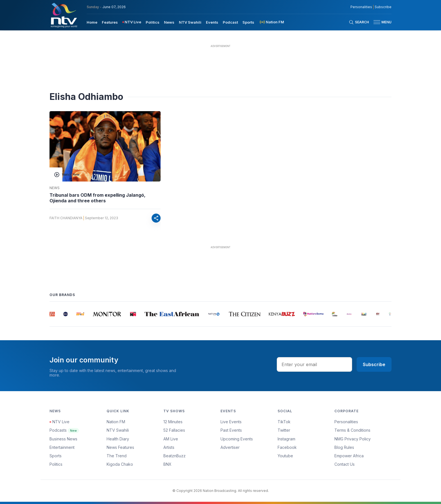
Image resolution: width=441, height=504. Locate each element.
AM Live (171, 439)
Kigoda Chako (120, 464)
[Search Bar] (359, 22)
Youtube (285, 456)
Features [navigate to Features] (110, 22)
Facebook (287, 447)
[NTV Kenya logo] (64, 15)
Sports (56, 456)
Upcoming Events (237, 439)
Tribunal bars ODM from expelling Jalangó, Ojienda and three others (97, 198)
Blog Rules (344, 447)
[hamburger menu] (377, 22)
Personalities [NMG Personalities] (361, 7)
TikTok (284, 422)
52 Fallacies (174, 430)
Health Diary (118, 439)
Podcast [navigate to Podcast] (230, 22)
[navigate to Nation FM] (271, 22)
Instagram (286, 439)
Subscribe (374, 364)
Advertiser (230, 447)
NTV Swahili (118, 430)
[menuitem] (92, 22)
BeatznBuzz (175, 456)
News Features (120, 447)
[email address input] (314, 364)
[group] (53, 314)
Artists (169, 447)
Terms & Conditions (352, 430)
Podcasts (64, 430)
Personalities (346, 422)
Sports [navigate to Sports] (248, 22)
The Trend (117, 456)
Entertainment (62, 447)
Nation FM (116, 422)
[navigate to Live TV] (132, 22)
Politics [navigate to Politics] (153, 22)
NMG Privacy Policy (353, 439)
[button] (380, 22)
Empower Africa (349, 456)
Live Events (231, 422)
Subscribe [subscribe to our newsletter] (383, 7)
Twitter (284, 430)
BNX (167, 464)
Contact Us (345, 464)
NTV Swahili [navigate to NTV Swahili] (190, 22)
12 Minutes (173, 422)
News (55, 188)
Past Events (231, 430)
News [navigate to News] (169, 22)
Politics (56, 464)
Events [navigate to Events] (212, 22)
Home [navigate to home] (92, 22)
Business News (63, 439)
